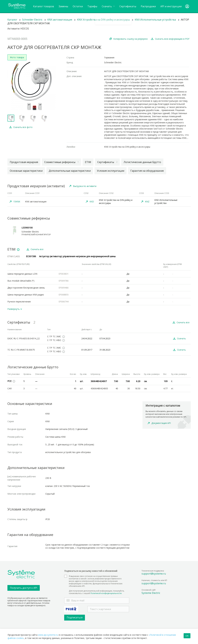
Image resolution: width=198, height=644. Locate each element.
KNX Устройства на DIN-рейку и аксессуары (103, 20)
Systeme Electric (151, 593)
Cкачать (108, 6)
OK (187, 636)
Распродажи (148, 6)
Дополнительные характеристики (70, 171)
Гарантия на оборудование (147, 171)
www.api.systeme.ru (48, 635)
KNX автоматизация (60, 20)
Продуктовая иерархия (24, 162)
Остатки (78, 6)
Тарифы (92, 6)
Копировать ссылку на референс (131, 39)
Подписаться (75, 617)
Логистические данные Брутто (142, 162)
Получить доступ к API (24, 588)
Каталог (12, 20)
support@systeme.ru (154, 574)
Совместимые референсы (61, 162)
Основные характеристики (26, 171)
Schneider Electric (32, 20)
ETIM (88, 162)
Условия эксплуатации (111, 171)
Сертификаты (128, 6)
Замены (63, 6)
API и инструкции (171, 6)
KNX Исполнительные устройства (155, 20)
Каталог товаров (44, 6)
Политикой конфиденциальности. (106, 593)
